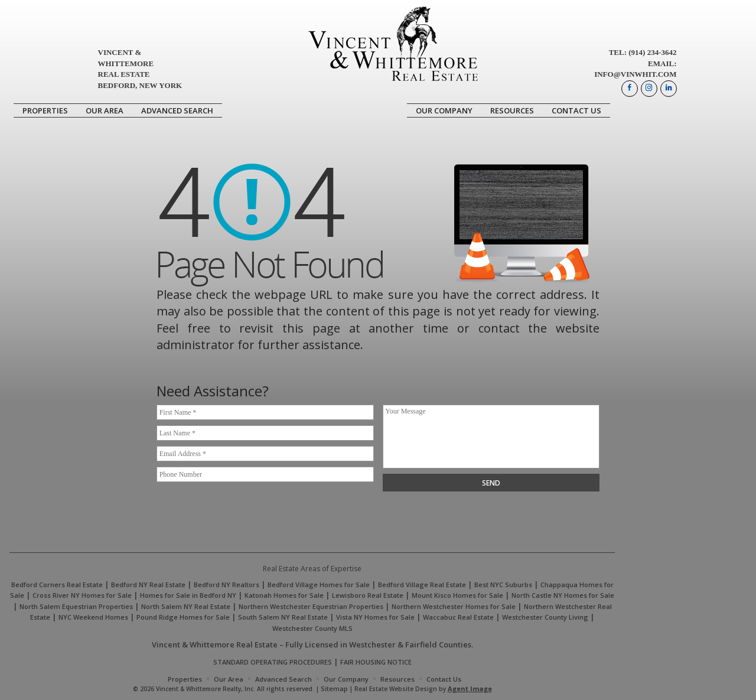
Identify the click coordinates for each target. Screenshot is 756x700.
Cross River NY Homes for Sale (82, 595)
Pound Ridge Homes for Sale (183, 617)
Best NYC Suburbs (503, 585)
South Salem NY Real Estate (283, 617)
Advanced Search (177, 110)
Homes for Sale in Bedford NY (188, 595)
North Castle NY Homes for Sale (563, 595)
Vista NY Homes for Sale (375, 617)
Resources (512, 110)
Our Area (105, 110)
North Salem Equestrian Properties (76, 606)
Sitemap (334, 688)
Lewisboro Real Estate (368, 595)
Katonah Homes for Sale (284, 595)
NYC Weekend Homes (93, 617)
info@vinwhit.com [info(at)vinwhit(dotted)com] (635, 74)
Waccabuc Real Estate (458, 617)
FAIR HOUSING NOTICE (376, 662)
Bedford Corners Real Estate (57, 585)
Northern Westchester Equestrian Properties (311, 606)
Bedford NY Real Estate (148, 585)
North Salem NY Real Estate (186, 606)
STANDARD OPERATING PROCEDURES (273, 662)
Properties (45, 110)
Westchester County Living (545, 617)
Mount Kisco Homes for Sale (457, 595)
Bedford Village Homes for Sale (319, 585)
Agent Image (470, 688)
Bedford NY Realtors (227, 585)
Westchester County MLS (312, 628)
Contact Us (576, 110)
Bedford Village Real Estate (422, 585)
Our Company (444, 110)
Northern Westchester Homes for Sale (454, 606)
